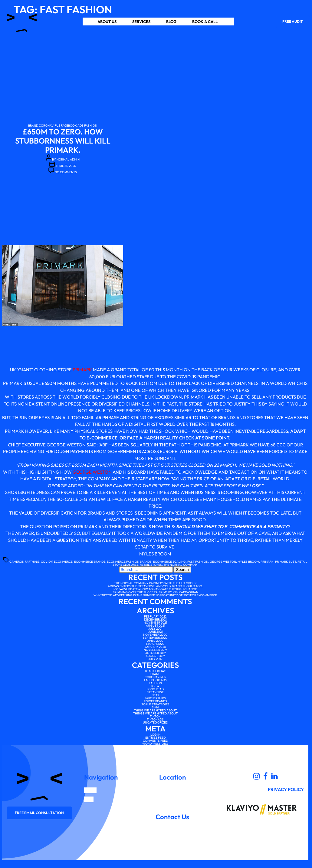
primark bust (286, 562)
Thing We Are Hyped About (155, 710)
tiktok (155, 716)
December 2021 (155, 620)
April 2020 (155, 641)
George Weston (92, 472)
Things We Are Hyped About (155, 713)
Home (90, 790)
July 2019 (155, 659)
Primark (82, 370)
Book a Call (205, 22)
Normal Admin (68, 159)
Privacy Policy (286, 789)
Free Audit (293, 21)
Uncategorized (155, 722)
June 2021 (155, 632)
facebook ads (72, 126)
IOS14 (155, 686)
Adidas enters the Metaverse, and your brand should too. (155, 586)
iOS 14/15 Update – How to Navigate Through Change (155, 589)
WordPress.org (155, 744)
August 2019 (155, 656)
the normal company (181, 565)
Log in (155, 735)
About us (107, 22)
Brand (33, 126)
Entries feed (155, 738)
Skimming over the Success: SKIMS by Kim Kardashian (155, 592)
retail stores (151, 565)
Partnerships (155, 698)
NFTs (155, 695)
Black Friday (155, 671)
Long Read (155, 689)
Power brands (155, 701)
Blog (171, 22)
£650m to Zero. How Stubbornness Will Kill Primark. (63, 141)
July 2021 (155, 629)
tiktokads (155, 719)
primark (267, 562)
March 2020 (155, 644)
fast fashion (198, 562)
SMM (155, 707)
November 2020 (155, 635)
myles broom (248, 562)
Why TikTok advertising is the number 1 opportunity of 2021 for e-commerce (155, 595)
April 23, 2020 (66, 166)
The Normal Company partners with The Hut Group (155, 583)
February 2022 (155, 616)
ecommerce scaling (169, 562)
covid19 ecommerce (57, 562)
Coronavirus (49, 126)
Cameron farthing (24, 562)
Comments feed (155, 741)
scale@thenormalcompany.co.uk (172, 825)
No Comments (66, 172)
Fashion (91, 126)
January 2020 (155, 647)
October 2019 (155, 653)
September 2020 (155, 638)
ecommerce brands (90, 562)
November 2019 (155, 650)
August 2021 (155, 626)
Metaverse (155, 692)
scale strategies (155, 704)
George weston (223, 562)
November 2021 (155, 623)
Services (141, 22)
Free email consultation (39, 813)
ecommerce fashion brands (129, 562)
